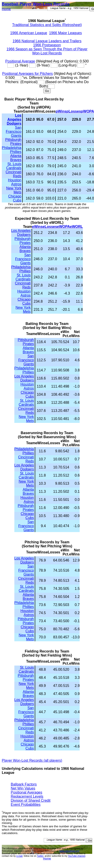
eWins (37, 227)
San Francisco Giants (14, 132)
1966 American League (29, 33)
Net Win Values (23, 788)
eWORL (77, 227)
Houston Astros (15, 182)
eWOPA (63, 227)
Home (6, 9)
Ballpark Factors (24, 784)
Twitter (40, 856)
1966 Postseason (47, 45)
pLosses (74, 111)
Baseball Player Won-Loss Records (36, 4)
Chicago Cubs (15, 198)
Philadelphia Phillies (12, 150)
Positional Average (20, 61)
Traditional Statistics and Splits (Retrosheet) (47, 25)
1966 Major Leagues (66, 33)
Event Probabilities (26, 805)
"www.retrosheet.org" (69, 851)
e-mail (19, 856)
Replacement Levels (27, 796)
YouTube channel (77, 856)
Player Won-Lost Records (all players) (32, 760)
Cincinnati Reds (13, 174)
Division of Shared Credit (31, 800)
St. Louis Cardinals (14, 166)
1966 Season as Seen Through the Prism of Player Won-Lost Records (47, 51)
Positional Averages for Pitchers (28, 74)
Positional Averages (26, 792)
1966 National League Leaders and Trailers (47, 41)
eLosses (50, 227)
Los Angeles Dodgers (14, 119)
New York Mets (14, 190)
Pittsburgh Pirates (13, 142)
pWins (61, 111)
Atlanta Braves (16, 158)
